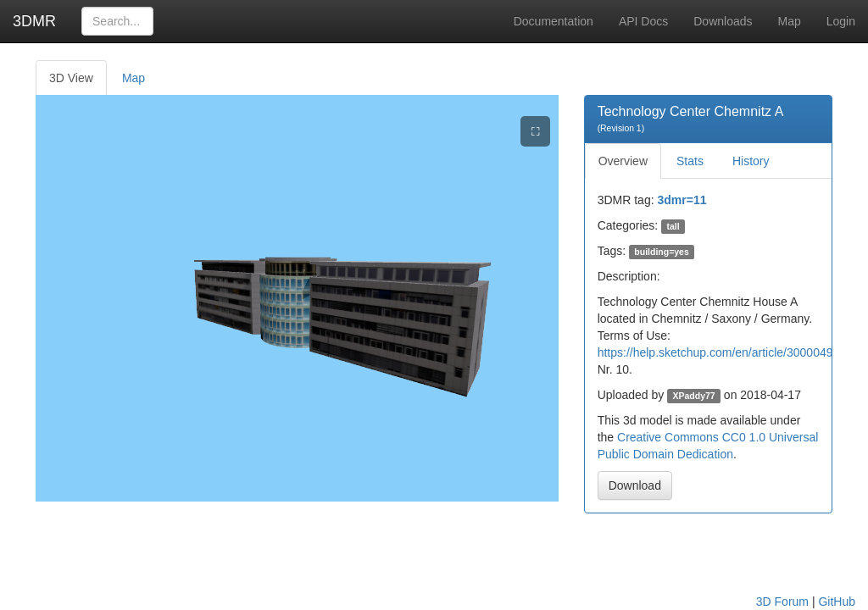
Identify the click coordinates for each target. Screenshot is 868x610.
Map (790, 21)
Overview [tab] (623, 161)
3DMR (34, 21)
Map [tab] (134, 78)
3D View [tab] (71, 78)
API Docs (643, 21)
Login (841, 21)
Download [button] (635, 485)
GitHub (837, 602)
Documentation (554, 21)
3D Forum (782, 602)
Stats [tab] (690, 161)
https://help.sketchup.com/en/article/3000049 (715, 352)
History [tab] (751, 161)
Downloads (723, 21)
